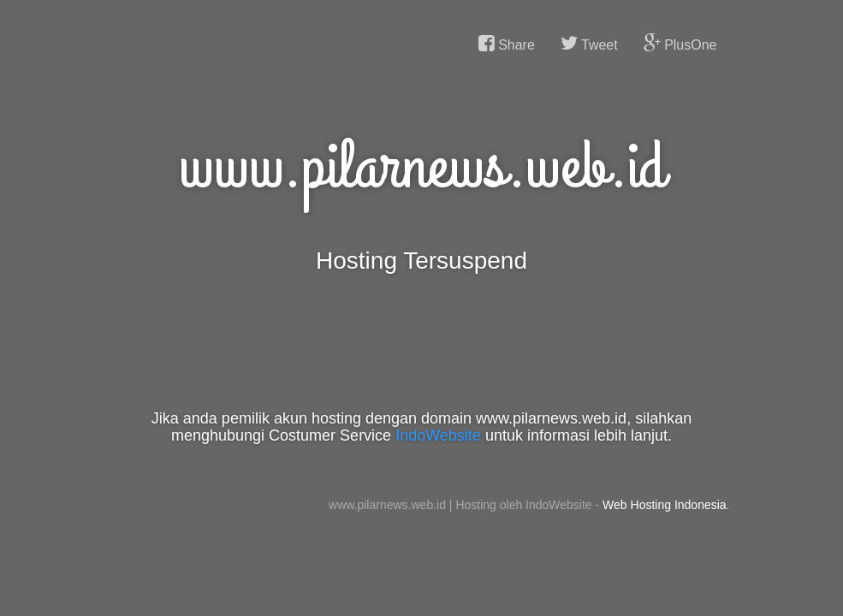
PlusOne (680, 44)
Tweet (589, 44)
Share (507, 44)
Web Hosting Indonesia (665, 505)
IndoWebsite (438, 435)
